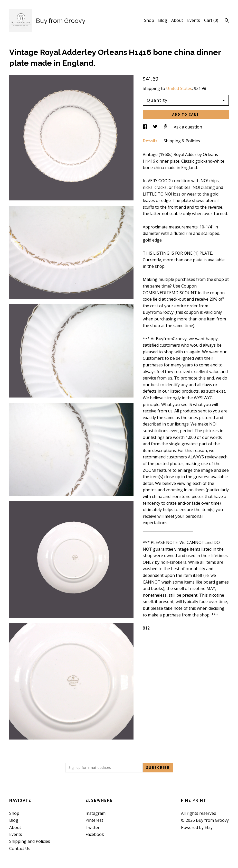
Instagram (96, 813)
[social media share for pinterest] (166, 127)
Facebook (95, 834)
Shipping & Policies (182, 141)
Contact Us (20, 848)
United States (179, 88)
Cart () (211, 20)
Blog (163, 20)
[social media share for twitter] (156, 127)
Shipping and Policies (30, 841)
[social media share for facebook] (145, 127)
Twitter (93, 827)
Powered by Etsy (197, 827)
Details (151, 141)
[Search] (227, 21)
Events (194, 20)
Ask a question (188, 127)
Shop (149, 20)
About (177, 20)
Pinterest (94, 820)
